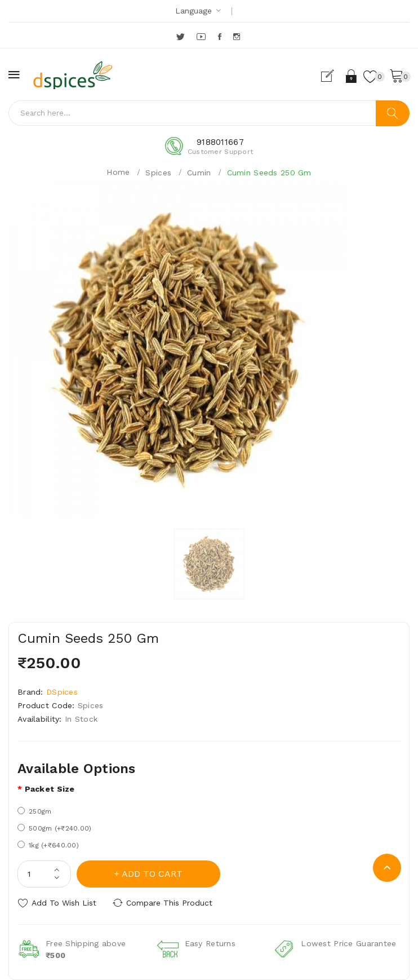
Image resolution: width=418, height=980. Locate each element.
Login (352, 76)
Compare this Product (169, 903)
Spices (158, 173)
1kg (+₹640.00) (48, 845)
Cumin (199, 173)
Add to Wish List (64, 903)
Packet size (50, 789)
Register (332, 76)
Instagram (237, 37)
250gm (34, 811)
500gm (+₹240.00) (54, 828)
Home (118, 172)
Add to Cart (152, 874)
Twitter (181, 37)
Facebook (221, 37)
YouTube (202, 37)
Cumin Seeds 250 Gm (269, 173)
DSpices (62, 692)
